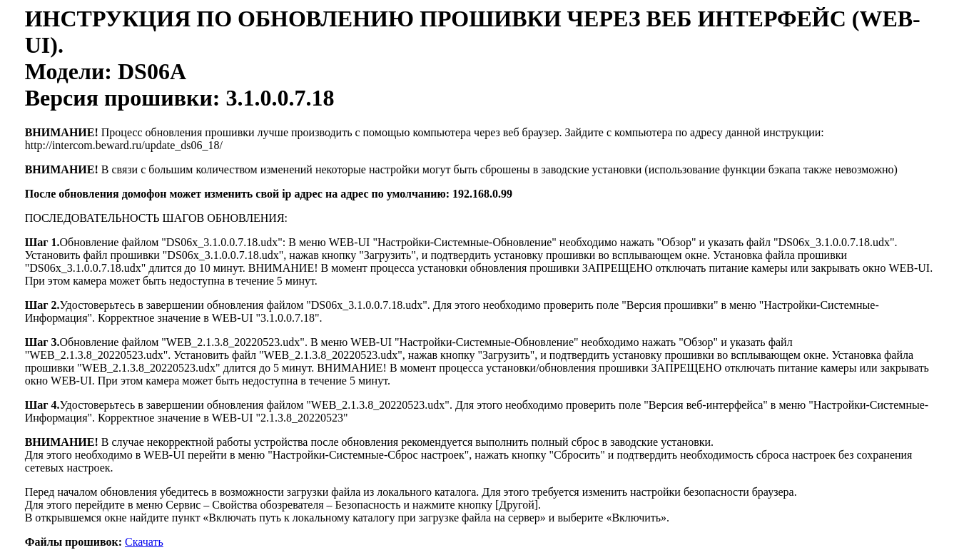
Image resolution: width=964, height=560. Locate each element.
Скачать (144, 542)
